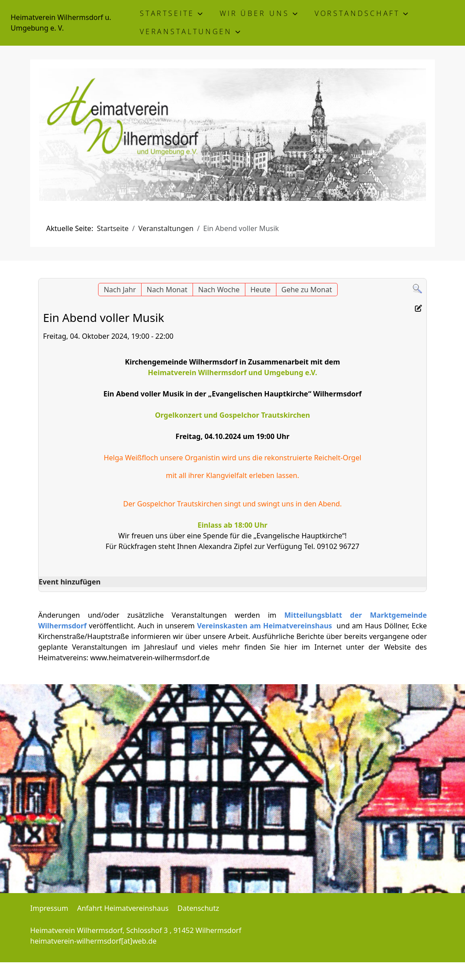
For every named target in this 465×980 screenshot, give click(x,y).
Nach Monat (167, 290)
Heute (260, 290)
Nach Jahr (120, 290)
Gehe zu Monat (307, 290)
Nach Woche (219, 290)
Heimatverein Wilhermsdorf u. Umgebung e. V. (61, 23)
